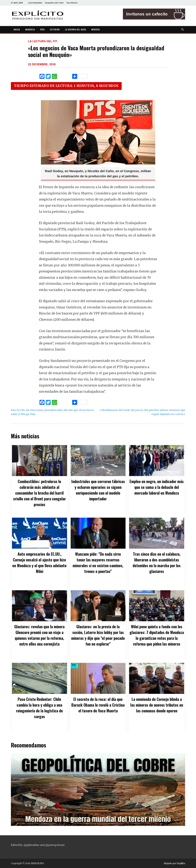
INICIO (17, 29)
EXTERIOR (55, 29)
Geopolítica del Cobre (54, 3)
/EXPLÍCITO (37, 863)
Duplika (181, 863)
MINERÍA (96, 29)
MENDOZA (30, 29)
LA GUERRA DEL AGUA (76, 29)
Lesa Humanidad (35, 3)
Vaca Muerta (72, 3)
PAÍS (42, 29)
